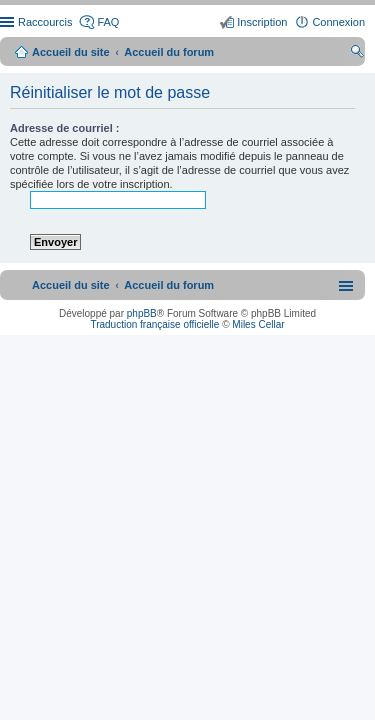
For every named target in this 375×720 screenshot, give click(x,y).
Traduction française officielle (154, 324)
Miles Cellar (258, 324)
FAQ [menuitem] (108, 22)
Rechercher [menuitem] (357, 54)
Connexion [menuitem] (338, 22)
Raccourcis (45, 22)
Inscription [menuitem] (262, 22)
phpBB (142, 313)
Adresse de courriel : (64, 128)
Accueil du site (71, 52)
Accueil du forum (169, 52)
